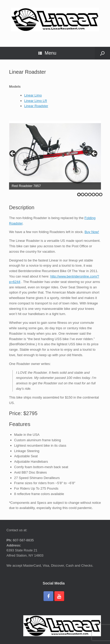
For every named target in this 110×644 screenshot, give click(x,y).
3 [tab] (86, 194)
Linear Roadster (36, 106)
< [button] (13, 154)
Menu (47, 53)
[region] (55, 155)
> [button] (94, 154)
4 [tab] (90, 194)
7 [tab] (101, 194)
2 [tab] (83, 194)
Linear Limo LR (36, 101)
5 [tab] (93, 194)
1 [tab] (79, 194)
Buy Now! (92, 232)
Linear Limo (33, 95)
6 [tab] (97, 194)
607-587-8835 (23, 540)
